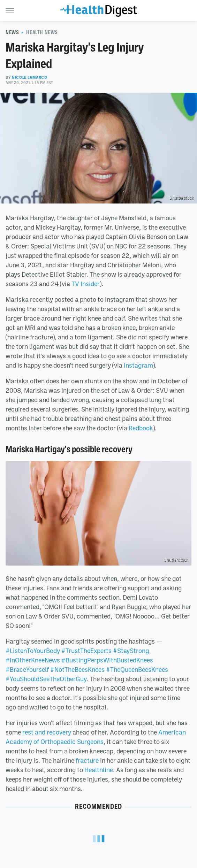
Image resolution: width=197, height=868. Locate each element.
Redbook (141, 428)
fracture (87, 760)
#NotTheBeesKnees (77, 669)
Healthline (99, 770)
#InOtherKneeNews (33, 660)
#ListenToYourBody (33, 651)
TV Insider (86, 284)
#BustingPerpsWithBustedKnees (107, 660)
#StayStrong (131, 651)
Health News (42, 32)
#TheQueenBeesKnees (137, 669)
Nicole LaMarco (29, 77)
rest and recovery (47, 732)
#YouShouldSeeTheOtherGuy (46, 679)
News (12, 32)
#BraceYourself (27, 669)
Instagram (138, 365)
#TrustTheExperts (86, 651)
